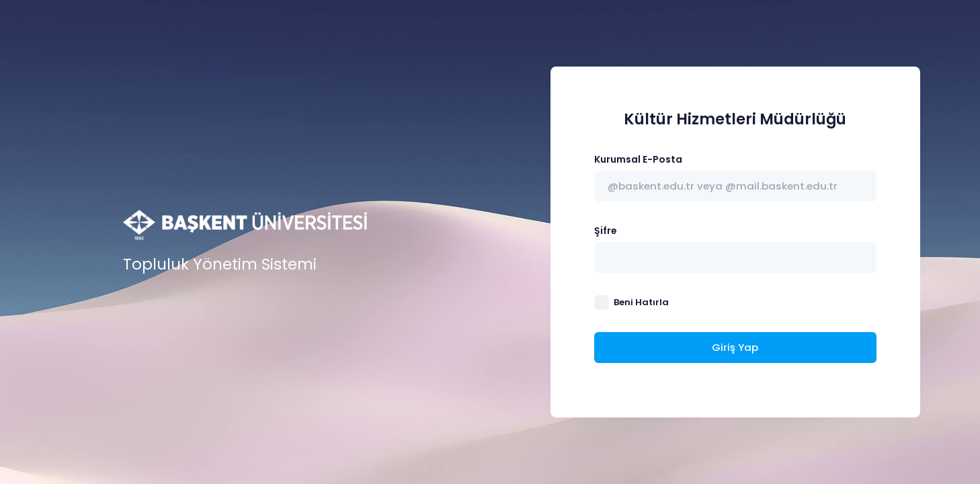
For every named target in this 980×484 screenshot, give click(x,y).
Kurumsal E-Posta (638, 159)
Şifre (606, 231)
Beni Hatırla (641, 302)
